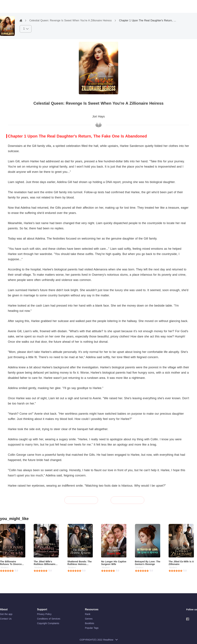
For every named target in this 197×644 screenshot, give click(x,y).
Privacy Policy (44, 614)
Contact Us (6, 619)
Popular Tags (92, 628)
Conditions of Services (49, 619)
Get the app (6, 614)
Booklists (90, 623)
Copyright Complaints (48, 623)
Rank (88, 614)
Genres (89, 619)
